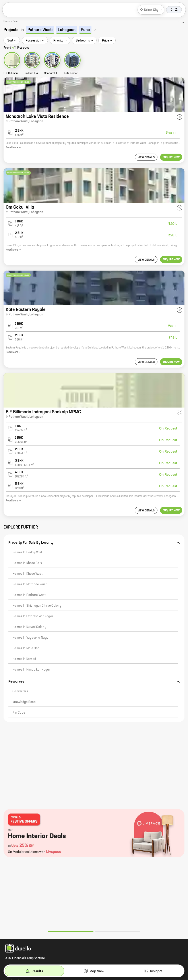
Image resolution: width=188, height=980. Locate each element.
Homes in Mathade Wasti (30, 584)
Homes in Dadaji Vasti (28, 552)
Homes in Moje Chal (26, 648)
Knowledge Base (24, 702)
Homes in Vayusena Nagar (31, 638)
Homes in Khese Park (27, 563)
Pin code (19, 713)
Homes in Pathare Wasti (29, 595)
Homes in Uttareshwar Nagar (33, 616)
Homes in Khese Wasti (28, 574)
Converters (20, 691)
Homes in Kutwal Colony (29, 627)
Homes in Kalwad (24, 659)
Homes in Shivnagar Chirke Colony (37, 606)
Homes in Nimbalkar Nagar (31, 670)
